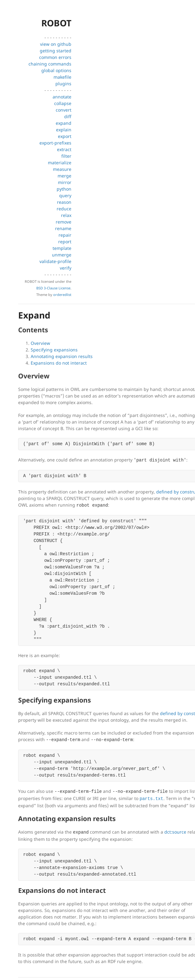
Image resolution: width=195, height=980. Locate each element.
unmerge (62, 255)
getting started (56, 51)
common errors (55, 57)
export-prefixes (55, 143)
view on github (56, 44)
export (65, 136)
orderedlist (62, 295)
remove (64, 222)
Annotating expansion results (62, 356)
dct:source (175, 832)
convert (64, 110)
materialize (60, 163)
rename (63, 228)
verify (66, 268)
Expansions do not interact (59, 363)
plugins (63, 84)
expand (64, 123)
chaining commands (50, 64)
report (65, 242)
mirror (65, 182)
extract (64, 149)
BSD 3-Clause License (53, 288)
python (64, 189)
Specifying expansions (54, 350)
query (65, 195)
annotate (62, 97)
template (62, 248)
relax (66, 215)
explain (64, 130)
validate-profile (55, 261)
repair (65, 235)
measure (62, 169)
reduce (64, 209)
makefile (62, 77)
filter (66, 156)
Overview (40, 343)
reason (64, 202)
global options (56, 70)
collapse (63, 103)
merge (64, 176)
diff (68, 116)
